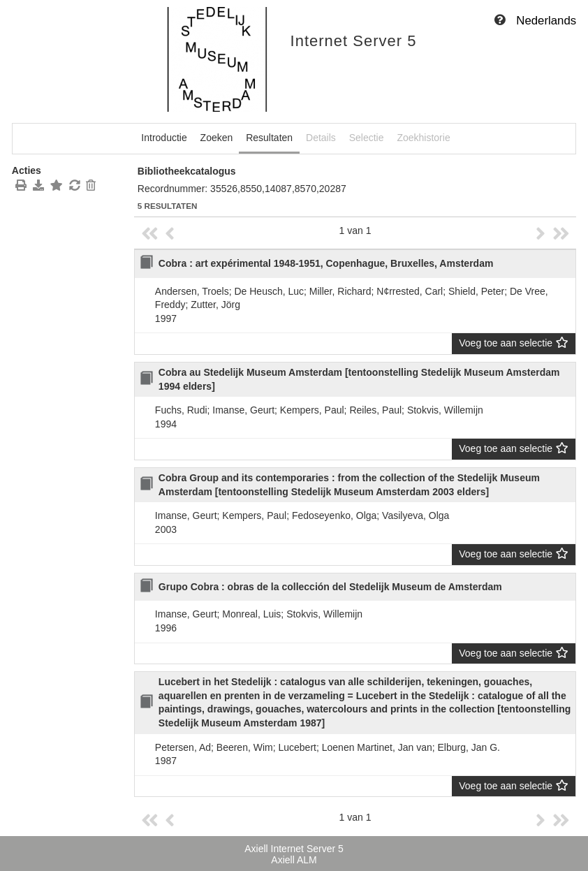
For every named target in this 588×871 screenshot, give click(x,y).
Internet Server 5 (354, 41)
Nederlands (546, 21)
